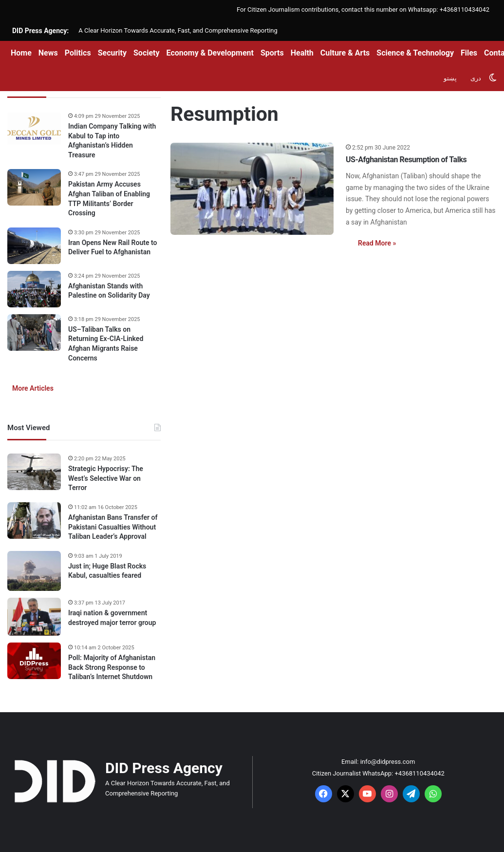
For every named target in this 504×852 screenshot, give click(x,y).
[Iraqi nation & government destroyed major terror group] (34, 617)
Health (302, 53)
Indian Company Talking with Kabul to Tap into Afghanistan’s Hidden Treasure (112, 141)
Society (147, 53)
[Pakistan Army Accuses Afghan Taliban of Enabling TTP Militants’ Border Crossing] (34, 187)
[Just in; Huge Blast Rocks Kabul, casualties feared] (34, 571)
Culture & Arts (345, 53)
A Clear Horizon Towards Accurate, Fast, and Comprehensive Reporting (178, 30)
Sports (272, 53)
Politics (78, 53)
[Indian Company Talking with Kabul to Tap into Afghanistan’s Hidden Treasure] (34, 129)
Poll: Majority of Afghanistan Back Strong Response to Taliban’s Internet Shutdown (112, 667)
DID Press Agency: (40, 31)
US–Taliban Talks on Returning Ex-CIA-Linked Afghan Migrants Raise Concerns (106, 344)
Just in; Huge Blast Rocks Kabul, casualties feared (107, 571)
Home (21, 53)
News (48, 53)
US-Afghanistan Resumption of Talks (406, 160)
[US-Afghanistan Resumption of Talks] (252, 189)
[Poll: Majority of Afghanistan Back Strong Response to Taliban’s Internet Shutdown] (34, 661)
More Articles (33, 388)
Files (469, 53)
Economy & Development (210, 53)
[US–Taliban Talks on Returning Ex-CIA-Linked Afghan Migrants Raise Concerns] (34, 332)
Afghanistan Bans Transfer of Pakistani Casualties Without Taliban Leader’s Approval (113, 527)
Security (112, 53)
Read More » (377, 243)
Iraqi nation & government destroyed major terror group (112, 618)
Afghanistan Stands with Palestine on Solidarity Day (109, 291)
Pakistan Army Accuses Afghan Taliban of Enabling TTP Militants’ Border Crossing (109, 199)
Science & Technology (415, 53)
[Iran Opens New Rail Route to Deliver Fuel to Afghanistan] (34, 246)
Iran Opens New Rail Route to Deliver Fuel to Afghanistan (112, 247)
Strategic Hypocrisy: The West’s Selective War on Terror (106, 478)
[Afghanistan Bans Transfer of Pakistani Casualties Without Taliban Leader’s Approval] (34, 521)
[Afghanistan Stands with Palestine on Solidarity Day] (34, 289)
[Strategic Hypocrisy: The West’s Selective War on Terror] (34, 472)
